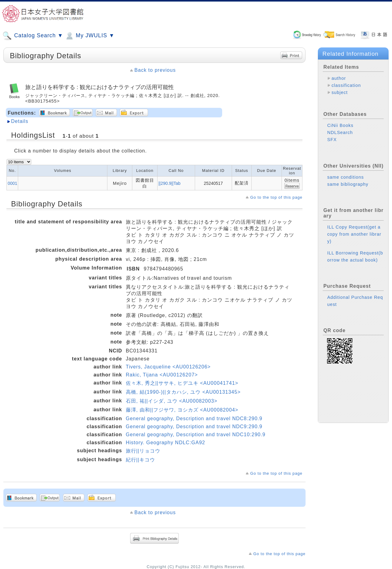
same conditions (345, 177)
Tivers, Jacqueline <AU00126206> (168, 367)
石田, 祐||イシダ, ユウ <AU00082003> (172, 401)
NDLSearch (340, 132)
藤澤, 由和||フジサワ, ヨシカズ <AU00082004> (182, 410)
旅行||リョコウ (143, 451)
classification (346, 85)
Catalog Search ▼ (33, 36)
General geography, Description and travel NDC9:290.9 (194, 427)
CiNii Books (340, 125)
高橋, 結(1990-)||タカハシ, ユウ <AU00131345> (183, 392)
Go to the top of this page (276, 197)
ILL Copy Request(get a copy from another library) (354, 234)
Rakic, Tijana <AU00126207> (162, 375)
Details (20, 121)
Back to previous (155, 70)
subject (340, 92)
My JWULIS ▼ (90, 36)
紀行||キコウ (140, 460)
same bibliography (348, 184)
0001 (12, 183)
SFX (332, 140)
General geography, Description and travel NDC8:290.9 (194, 419)
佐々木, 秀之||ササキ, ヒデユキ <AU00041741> (182, 383)
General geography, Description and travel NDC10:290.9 (196, 435)
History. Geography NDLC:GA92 (166, 443)
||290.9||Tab (170, 183)
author (339, 78)
